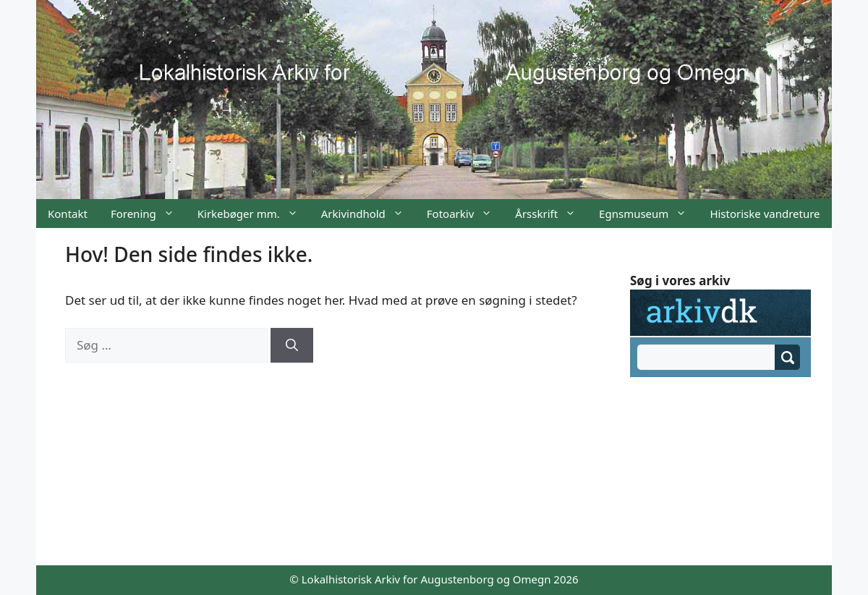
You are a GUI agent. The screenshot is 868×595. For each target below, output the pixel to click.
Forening (148, 214)
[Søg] (292, 345)
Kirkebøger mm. (254, 214)
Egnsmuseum (648, 214)
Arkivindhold (368, 214)
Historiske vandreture (765, 214)
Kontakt (68, 214)
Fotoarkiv (465, 214)
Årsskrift (551, 214)
